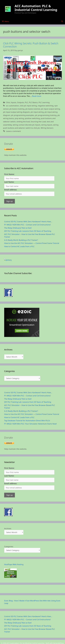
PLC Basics (33, 102)
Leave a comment (13, 131)
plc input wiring (37, 112)
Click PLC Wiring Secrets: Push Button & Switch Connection (31, 45)
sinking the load (23, 122)
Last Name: (9, 182)
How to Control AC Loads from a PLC (19, 246)
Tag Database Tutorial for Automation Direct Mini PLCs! (27, 402)
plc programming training (46, 115)
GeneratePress (58, 624)
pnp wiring (19, 118)
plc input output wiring (50, 109)
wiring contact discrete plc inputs (27, 125)
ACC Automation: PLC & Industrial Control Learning (36, 8)
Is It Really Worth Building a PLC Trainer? (21, 240)
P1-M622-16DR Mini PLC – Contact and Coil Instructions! (27, 225)
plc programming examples (23, 115)
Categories (9, 528)
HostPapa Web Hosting (14, 546)
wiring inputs (47, 125)
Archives (8, 510)
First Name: (9, 174)
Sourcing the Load (38, 122)
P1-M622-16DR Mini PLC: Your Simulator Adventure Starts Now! (30, 405)
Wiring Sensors (47, 128)
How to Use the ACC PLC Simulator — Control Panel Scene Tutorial (32, 243)
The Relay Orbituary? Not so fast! (18, 228)
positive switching (32, 118)
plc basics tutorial (33, 109)
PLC (26, 102)
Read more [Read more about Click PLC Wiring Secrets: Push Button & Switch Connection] (37, 96)
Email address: (11, 190)
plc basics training (17, 109)
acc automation (12, 106)
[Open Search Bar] (62, 21)
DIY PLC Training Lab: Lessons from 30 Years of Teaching (28, 231)
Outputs (20, 102)
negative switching (46, 106)
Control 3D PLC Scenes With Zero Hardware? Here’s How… (28, 222)
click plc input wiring (28, 106)
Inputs (14, 102)
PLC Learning (44, 102)
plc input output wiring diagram (16, 112)
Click (8, 102)
